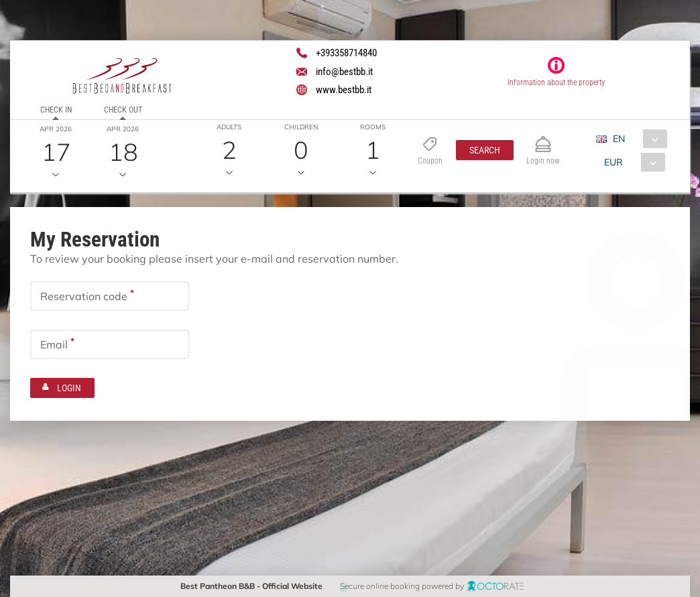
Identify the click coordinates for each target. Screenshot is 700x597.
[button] (485, 150)
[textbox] (110, 295)
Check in (56, 110)
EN (619, 139)
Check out (123, 110)
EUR (614, 162)
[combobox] (637, 139)
